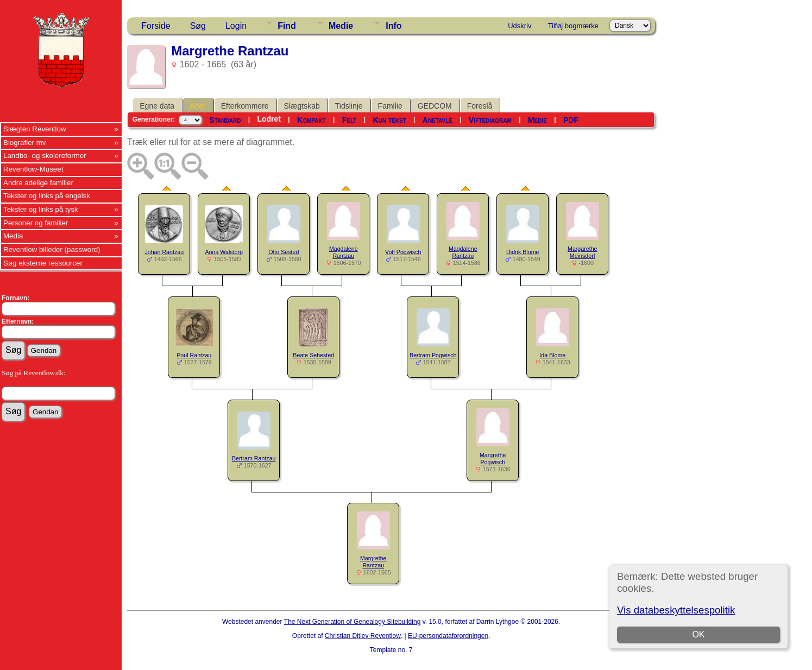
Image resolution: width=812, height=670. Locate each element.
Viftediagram (490, 120)
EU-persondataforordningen (448, 636)
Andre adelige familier (38, 183)
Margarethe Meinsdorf (583, 252)
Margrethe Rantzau (373, 562)
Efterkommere (245, 106)
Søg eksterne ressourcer (43, 263)
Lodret (269, 119)
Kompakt (311, 120)
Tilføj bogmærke (573, 26)
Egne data (157, 106)
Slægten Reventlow (35, 129)
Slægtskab (302, 106)
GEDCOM (435, 106)
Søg (198, 26)
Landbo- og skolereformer (45, 156)
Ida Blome (552, 355)
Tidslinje (349, 106)
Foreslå (480, 106)
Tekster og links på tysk (41, 209)
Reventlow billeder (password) (52, 249)
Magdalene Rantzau (344, 252)
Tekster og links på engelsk (47, 196)
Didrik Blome (523, 252)
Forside (156, 26)
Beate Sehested (313, 355)
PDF (571, 120)
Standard (225, 120)
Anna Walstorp (224, 252)
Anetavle (438, 120)
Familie (390, 106)
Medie (341, 26)
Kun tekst (390, 120)
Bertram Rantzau (254, 458)
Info (394, 26)
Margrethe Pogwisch (493, 459)
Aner (198, 106)
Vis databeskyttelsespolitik (676, 610)
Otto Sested (284, 252)
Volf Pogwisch (403, 252)
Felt (350, 120)
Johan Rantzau (164, 252)
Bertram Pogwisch (433, 355)
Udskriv (520, 26)
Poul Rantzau (194, 355)
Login (236, 26)
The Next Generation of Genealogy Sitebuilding (353, 622)
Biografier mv (25, 143)
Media (13, 236)
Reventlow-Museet (33, 169)
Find (287, 26)
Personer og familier (36, 223)
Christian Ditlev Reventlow (363, 636)
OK (699, 634)
